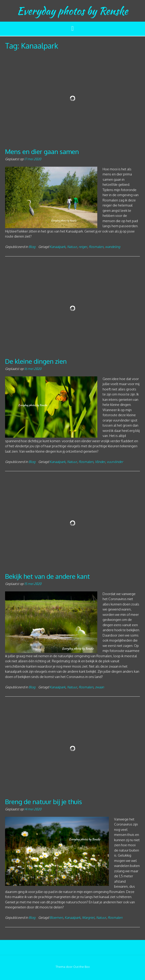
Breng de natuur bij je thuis (44, 802)
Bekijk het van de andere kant (47, 576)
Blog (32, 247)
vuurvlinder (115, 462)
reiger (83, 247)
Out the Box (81, 967)
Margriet (88, 917)
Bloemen (56, 917)
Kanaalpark (58, 247)
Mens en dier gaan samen (42, 151)
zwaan (99, 687)
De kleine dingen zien (36, 361)
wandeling (113, 247)
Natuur (72, 247)
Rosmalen (96, 247)
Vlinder (100, 462)
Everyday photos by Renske (72, 11)
